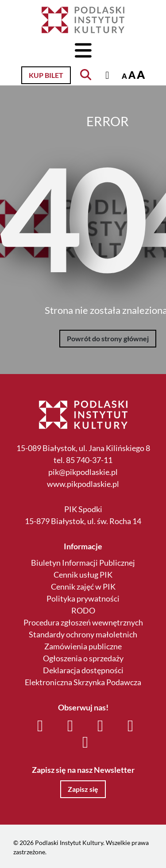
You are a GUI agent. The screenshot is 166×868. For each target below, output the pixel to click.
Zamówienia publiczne (83, 646)
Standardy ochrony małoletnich (83, 634)
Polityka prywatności (83, 598)
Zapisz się (83, 789)
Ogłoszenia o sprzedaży (83, 658)
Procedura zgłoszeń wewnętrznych (83, 622)
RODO (83, 610)
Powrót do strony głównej (108, 338)
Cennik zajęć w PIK (83, 586)
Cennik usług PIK (83, 575)
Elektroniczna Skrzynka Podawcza (83, 682)
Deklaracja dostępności (83, 670)
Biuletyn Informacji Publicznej (83, 563)
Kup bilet (46, 75)
